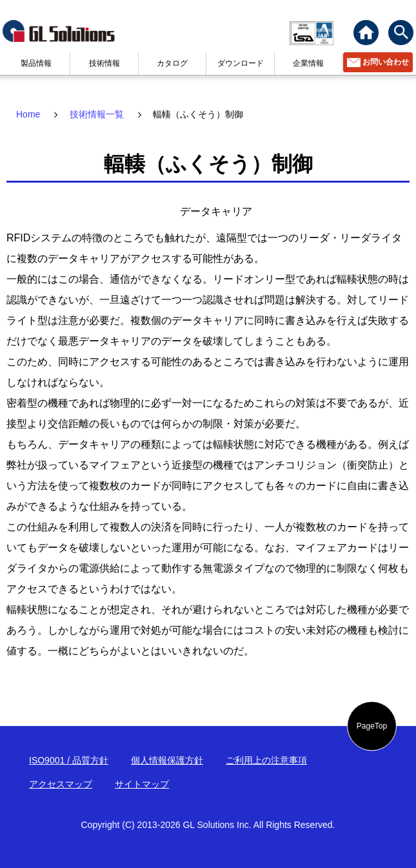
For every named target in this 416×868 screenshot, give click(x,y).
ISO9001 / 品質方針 (69, 760)
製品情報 (36, 63)
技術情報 (104, 63)
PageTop (372, 726)
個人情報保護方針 (167, 760)
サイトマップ (142, 784)
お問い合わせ (386, 62)
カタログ (172, 63)
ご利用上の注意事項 (266, 760)
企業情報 (308, 63)
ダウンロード (241, 63)
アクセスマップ (61, 784)
